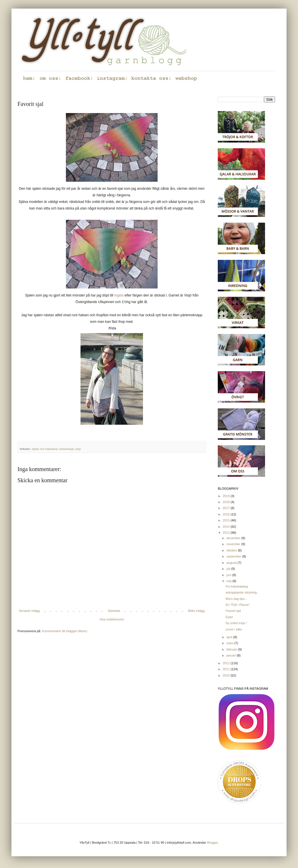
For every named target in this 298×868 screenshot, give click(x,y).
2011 (227, 669)
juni (229, 575)
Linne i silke (234, 629)
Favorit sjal (233, 611)
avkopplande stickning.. (242, 592)
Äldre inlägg (196, 611)
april (230, 637)
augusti (232, 563)
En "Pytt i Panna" (238, 605)
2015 (227, 520)
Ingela (119, 295)
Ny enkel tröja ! (236, 623)
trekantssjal (66, 449)
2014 (227, 527)
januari (232, 655)
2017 (227, 508)
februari (232, 649)
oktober (232, 550)
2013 (227, 533)
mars (230, 643)
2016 (227, 514)
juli (229, 569)
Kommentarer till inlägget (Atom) (65, 631)
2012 (227, 663)
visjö (78, 449)
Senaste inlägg (29, 611)
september (234, 556)
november (234, 544)
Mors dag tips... (236, 599)
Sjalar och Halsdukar (45, 449)
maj (229, 581)
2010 (227, 675)
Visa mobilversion (112, 619)
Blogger (212, 843)
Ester (229, 617)
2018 (227, 502)
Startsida (114, 611)
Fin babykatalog (237, 586)
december (234, 538)
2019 (227, 496)
